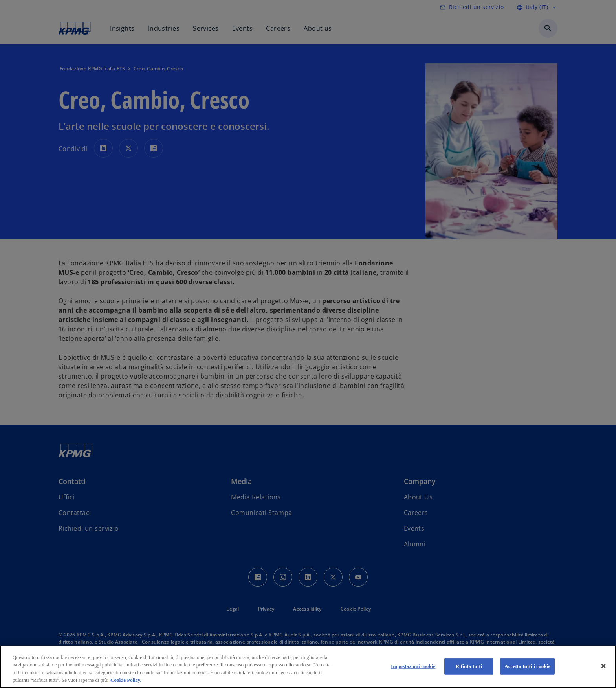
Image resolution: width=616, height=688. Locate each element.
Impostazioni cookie (413, 666)
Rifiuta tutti (469, 666)
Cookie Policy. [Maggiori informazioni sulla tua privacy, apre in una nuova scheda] (126, 680)
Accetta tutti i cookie (527, 666)
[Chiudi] (603, 666)
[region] (308, 667)
